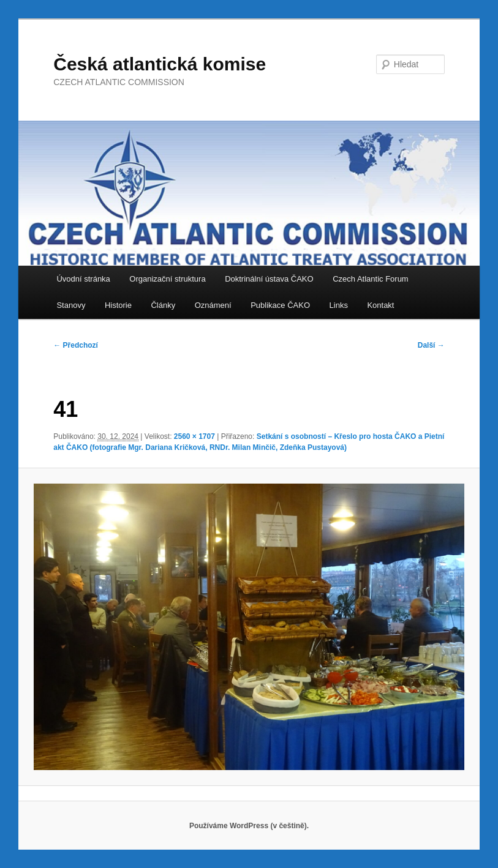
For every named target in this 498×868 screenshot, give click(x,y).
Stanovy (71, 305)
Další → (431, 345)
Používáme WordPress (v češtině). (249, 826)
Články (163, 305)
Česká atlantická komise (160, 64)
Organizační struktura (167, 279)
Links (339, 305)
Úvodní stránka (83, 279)
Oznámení (213, 305)
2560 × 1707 (194, 436)
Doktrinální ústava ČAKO (269, 279)
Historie (118, 305)
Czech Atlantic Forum (371, 279)
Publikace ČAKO (280, 305)
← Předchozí (76, 345)
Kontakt (380, 305)
